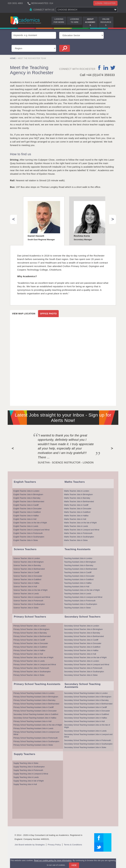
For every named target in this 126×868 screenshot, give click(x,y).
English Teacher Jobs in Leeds (26, 526)
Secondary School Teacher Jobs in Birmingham (83, 629)
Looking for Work (59, 21)
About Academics (90, 22)
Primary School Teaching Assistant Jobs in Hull (32, 721)
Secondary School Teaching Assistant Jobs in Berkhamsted (88, 704)
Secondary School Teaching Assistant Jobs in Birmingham (88, 697)
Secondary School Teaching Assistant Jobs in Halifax (35, 718)
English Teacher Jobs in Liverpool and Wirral (31, 530)
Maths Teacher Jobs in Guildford (77, 512)
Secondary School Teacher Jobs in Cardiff (81, 640)
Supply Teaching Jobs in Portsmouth (28, 770)
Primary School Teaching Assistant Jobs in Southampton (36, 741)
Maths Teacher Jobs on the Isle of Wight (80, 523)
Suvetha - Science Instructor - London (66, 463)
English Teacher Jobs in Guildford (27, 512)
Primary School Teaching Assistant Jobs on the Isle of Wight (38, 725)
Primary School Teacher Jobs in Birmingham (31, 629)
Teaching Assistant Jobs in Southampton (81, 604)
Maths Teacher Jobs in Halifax (76, 516)
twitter (113, 68)
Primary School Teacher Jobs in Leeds (29, 661)
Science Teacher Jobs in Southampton (29, 604)
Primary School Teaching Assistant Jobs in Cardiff (33, 707)
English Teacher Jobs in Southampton (29, 537)
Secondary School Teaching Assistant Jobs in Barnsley (86, 700)
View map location (24, 314)
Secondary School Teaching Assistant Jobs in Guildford (36, 714)
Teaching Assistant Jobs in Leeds (78, 594)
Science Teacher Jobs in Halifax (26, 583)
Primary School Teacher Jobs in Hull (28, 654)
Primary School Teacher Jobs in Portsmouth (31, 668)
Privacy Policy (54, 845)
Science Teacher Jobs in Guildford (27, 579)
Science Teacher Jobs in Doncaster (28, 576)
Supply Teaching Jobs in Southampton (29, 767)
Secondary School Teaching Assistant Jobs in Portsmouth (87, 740)
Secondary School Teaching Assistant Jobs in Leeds (85, 731)
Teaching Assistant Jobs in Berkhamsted (81, 569)
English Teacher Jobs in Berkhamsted (29, 501)
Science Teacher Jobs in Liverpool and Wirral (32, 597)
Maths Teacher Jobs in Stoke (76, 540)
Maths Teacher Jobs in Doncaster (78, 509)
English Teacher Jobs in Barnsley (27, 498)
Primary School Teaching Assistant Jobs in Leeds (33, 728)
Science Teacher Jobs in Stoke (26, 608)
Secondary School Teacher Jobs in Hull (80, 654)
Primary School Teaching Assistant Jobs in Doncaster (35, 711)
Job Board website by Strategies (30, 845)
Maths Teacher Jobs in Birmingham (78, 494)
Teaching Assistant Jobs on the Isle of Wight (82, 590)
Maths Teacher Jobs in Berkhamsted (79, 501)
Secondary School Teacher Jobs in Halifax (81, 650)
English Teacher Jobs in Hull (25, 519)
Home (13, 58)
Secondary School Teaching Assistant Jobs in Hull (84, 721)
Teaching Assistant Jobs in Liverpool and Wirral (83, 597)
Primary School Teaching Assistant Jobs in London (34, 693)
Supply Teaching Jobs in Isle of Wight (29, 781)
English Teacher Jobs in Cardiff (26, 505)
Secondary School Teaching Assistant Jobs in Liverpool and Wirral (88, 736)
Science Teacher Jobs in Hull (25, 587)
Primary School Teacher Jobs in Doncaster (31, 643)
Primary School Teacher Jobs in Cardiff (29, 640)
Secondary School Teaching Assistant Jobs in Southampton (88, 744)
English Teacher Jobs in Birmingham (28, 494)
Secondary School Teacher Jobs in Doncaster (83, 643)
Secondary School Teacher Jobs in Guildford (82, 647)
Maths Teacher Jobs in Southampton (79, 537)
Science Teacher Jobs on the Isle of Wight (30, 590)
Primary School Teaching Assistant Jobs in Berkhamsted (36, 704)
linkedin (106, 68)
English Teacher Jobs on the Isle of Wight (30, 523)
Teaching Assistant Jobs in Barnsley (79, 565)
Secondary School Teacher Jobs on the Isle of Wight (85, 657)
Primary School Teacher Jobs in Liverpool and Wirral (35, 664)
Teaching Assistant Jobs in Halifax (78, 583)
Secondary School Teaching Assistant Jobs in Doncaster (87, 711)
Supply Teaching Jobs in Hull (25, 784)
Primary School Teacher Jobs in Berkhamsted (32, 636)
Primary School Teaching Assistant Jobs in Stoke (33, 745)
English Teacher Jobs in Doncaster (27, 509)
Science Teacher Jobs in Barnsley (27, 565)
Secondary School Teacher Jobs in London (82, 626)
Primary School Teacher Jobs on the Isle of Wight (33, 657)
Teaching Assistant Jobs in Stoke (77, 608)
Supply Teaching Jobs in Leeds (26, 777)
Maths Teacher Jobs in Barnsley (77, 498)
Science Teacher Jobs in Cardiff (26, 572)
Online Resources (106, 22)
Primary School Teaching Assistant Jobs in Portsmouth (35, 738)
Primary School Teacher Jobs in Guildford (30, 647)
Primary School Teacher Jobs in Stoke (29, 675)
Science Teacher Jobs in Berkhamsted (29, 569)
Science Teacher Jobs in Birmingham (29, 562)
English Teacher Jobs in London (26, 491)
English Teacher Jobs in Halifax (26, 516)
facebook (99, 68)
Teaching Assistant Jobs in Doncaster (79, 576)
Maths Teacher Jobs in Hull (75, 519)
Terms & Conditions (73, 845)
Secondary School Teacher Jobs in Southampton (84, 672)
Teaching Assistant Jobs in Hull (77, 587)
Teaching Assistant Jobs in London (78, 558)
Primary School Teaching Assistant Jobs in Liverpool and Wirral (36, 733)
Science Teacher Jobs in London (27, 558)
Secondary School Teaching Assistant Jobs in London (86, 693)
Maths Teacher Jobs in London (77, 491)
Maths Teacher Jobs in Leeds (76, 526)
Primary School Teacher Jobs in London (30, 626)
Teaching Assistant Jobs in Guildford (79, 579)
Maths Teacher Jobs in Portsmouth (78, 533)
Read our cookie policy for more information (53, 860)
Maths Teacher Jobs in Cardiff (76, 505)
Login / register (105, 3)
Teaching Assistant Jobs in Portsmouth (80, 601)
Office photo (48, 314)
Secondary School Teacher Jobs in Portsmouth (83, 668)
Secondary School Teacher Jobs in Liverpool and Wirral (87, 664)
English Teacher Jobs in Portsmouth (28, 533)
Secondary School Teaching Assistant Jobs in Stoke (85, 747)
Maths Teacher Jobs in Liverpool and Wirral (82, 530)
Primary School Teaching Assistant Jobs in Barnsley (34, 700)
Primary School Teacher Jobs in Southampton (32, 672)
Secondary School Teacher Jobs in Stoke (81, 675)
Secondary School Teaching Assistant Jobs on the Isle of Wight (87, 726)
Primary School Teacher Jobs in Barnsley (30, 633)
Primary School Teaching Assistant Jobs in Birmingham (36, 697)
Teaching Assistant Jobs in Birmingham (80, 562)
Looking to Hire (75, 21)
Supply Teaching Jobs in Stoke (26, 763)
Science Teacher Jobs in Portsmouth (28, 601)
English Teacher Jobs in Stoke (26, 540)
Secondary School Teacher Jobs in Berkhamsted (84, 636)
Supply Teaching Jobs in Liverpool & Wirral (31, 774)
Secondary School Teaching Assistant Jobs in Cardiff (85, 707)
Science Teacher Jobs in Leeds (26, 594)
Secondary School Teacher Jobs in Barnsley (82, 633)
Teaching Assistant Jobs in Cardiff (78, 572)
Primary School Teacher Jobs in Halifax (29, 650)
